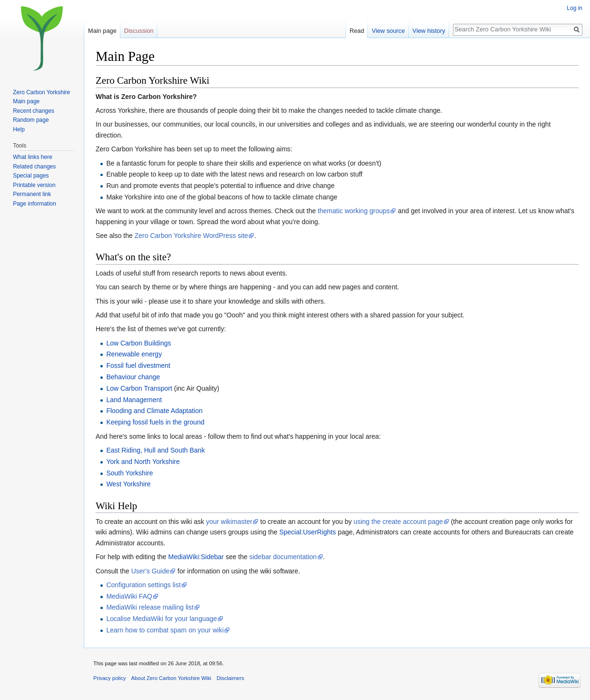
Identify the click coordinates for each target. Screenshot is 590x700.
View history (429, 31)
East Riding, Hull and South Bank (155, 450)
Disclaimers (230, 678)
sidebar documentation (283, 557)
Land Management (134, 400)
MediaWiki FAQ (129, 596)
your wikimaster (229, 522)
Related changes (34, 167)
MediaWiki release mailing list (150, 607)
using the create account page (398, 522)
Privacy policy (109, 678)
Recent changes (34, 111)
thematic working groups (354, 211)
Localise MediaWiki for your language (162, 619)
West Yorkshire (128, 484)
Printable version (34, 185)
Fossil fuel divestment (138, 365)
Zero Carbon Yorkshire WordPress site (192, 236)
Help (19, 129)
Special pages (31, 176)
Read (357, 31)
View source (388, 31)
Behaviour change (133, 377)
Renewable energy (134, 354)
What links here (33, 157)
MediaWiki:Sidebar (196, 557)
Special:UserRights (308, 532)
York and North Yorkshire (143, 462)
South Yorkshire (129, 473)
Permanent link (32, 194)
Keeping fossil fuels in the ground (155, 422)
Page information (34, 204)
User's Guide (150, 571)
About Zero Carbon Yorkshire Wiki (172, 678)
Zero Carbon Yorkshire (41, 92)
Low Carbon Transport (139, 388)
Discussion (139, 31)
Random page (31, 120)
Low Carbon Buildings (138, 343)
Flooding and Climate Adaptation (154, 411)
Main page (102, 31)
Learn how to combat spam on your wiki (165, 630)
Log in (575, 8)
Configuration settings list (143, 585)
